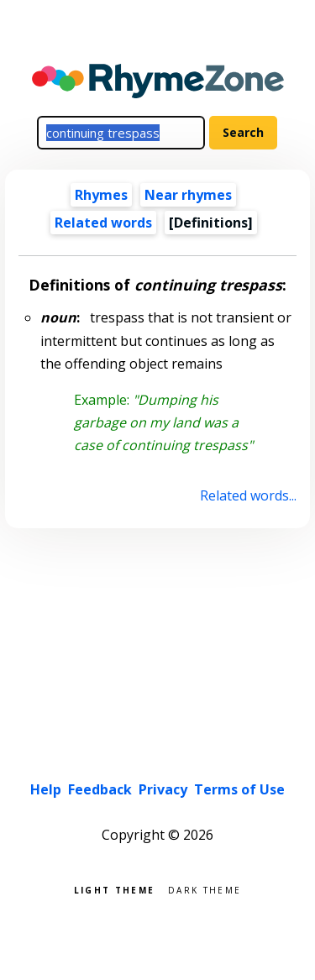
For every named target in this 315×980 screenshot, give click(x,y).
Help (46, 789)
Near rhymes (188, 195)
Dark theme (205, 889)
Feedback (100, 789)
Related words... (248, 495)
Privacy (163, 789)
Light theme (114, 889)
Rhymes (101, 195)
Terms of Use (239, 789)
